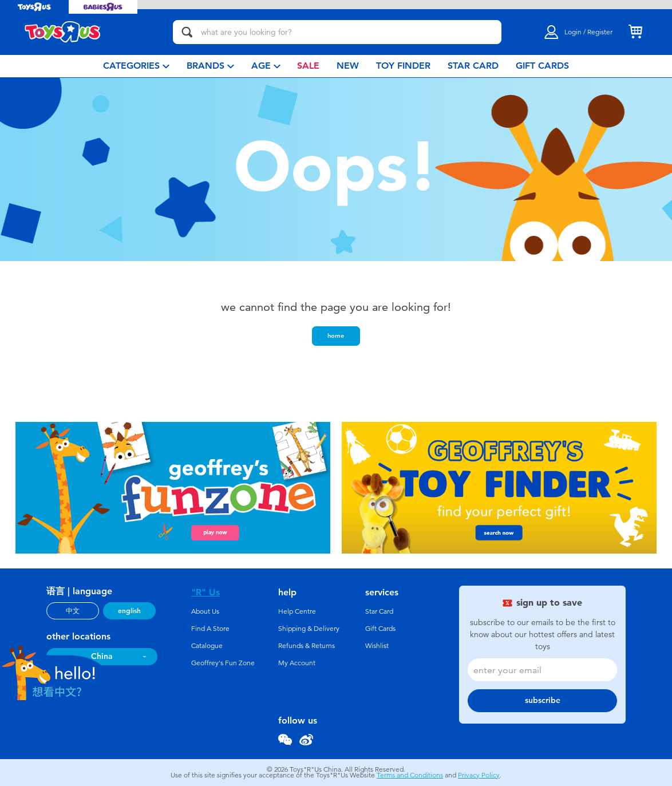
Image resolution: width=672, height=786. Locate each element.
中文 (73, 611)
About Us (205, 611)
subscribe (543, 700)
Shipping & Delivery (309, 629)
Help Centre (297, 611)
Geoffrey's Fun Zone (223, 663)
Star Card (379, 611)
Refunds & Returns (307, 646)
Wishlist (377, 646)
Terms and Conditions (410, 775)
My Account (297, 663)
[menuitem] (136, 66)
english (129, 611)
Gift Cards (380, 629)
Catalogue (207, 646)
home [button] (336, 335)
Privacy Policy (479, 775)
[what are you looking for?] (337, 32)
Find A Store (210, 629)
